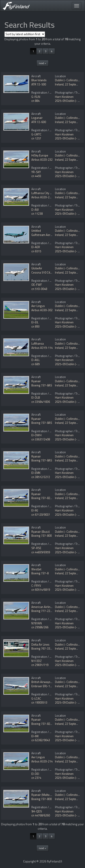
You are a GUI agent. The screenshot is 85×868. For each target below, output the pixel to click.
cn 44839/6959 (41, 552)
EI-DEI (35, 774)
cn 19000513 (39, 702)
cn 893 (35, 326)
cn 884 (35, 101)
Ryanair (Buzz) (41, 532)
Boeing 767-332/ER (44, 648)
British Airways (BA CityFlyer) (50, 682)
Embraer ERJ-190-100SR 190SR (51, 686)
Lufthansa (38, 343)
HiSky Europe (40, 155)
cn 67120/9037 (41, 515)
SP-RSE (36, 548)
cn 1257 (36, 138)
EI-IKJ (35, 510)
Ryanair (36, 381)
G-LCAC (36, 698)
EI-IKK (35, 736)
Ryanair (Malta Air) (43, 795)
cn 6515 (36, 251)
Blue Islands (39, 80)
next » (42, 63)
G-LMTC (36, 134)
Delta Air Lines (40, 644)
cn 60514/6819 (41, 590)
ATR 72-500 (39, 84)
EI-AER (36, 247)
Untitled (36, 231)
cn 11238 (37, 214)
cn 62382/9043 (41, 740)
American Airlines (42, 607)
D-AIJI (35, 210)
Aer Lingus (38, 306)
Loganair (37, 118)
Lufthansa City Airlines (45, 193)
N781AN (37, 623)
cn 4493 (36, 176)
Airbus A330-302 (42, 310)
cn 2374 (36, 778)
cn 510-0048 (39, 289)
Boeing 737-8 (40, 573)
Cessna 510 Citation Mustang (50, 272)
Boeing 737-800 (42, 536)
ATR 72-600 (39, 122)
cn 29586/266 (40, 627)
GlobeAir (37, 268)
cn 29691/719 (40, 665)
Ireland (59, 84)
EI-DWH (36, 435)
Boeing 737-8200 (42, 498)
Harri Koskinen (64, 97)
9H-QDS (37, 811)
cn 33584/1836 (41, 402)
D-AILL (36, 360)
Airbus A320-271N (43, 197)
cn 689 (35, 364)
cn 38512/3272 (41, 477)
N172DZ (37, 661)
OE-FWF (37, 285)
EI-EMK (36, 473)
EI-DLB (36, 397)
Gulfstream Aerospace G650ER (51, 235)
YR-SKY (36, 172)
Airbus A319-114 (42, 348)
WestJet (36, 569)
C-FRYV (36, 586)
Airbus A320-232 (42, 160)
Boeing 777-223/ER (44, 611)
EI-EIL (35, 322)
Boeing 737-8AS (42, 385)
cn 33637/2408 (41, 439)
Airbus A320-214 (42, 761)
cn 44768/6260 (41, 815)
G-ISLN (36, 97)
